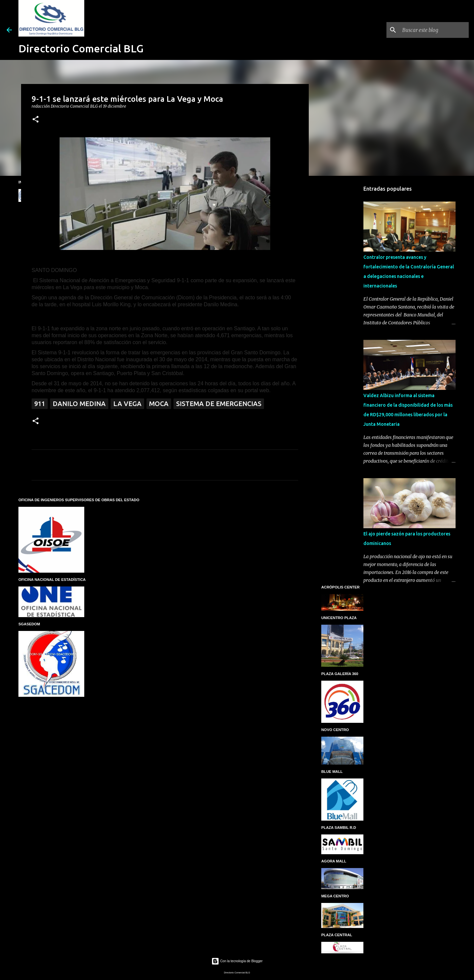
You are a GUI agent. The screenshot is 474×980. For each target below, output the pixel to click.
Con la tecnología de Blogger (237, 961)
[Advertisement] (342, 285)
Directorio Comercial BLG (81, 48)
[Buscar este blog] (434, 30)
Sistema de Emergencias (219, 404)
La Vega (127, 404)
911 (40, 404)
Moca (159, 404)
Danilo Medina (79, 404)
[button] (36, 120)
